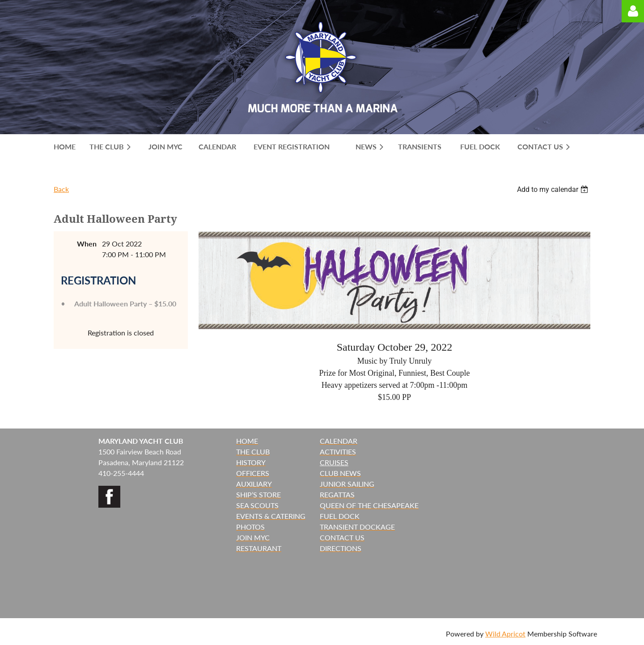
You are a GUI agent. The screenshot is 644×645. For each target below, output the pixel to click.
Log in (633, 11)
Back (61, 189)
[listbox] (554, 189)
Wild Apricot (505, 634)
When (87, 244)
